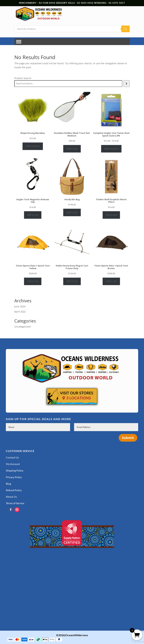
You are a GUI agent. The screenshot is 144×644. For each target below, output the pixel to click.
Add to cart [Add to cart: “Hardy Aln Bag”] (72, 212)
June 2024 (20, 306)
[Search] (125, 29)
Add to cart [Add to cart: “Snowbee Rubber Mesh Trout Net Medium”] (72, 149)
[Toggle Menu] (19, 42)
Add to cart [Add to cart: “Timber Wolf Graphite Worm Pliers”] (111, 215)
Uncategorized (22, 327)
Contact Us (12, 457)
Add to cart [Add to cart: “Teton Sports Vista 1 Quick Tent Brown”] (111, 281)
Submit (128, 438)
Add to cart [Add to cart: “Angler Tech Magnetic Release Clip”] (33, 215)
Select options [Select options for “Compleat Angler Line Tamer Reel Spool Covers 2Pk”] (111, 149)
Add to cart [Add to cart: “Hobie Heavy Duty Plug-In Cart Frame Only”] (72, 281)
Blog (8, 484)
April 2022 (20, 312)
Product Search (23, 78)
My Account (13, 464)
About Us (11, 497)
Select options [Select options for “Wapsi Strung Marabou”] (33, 146)
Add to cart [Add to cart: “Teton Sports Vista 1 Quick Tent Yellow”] (33, 281)
